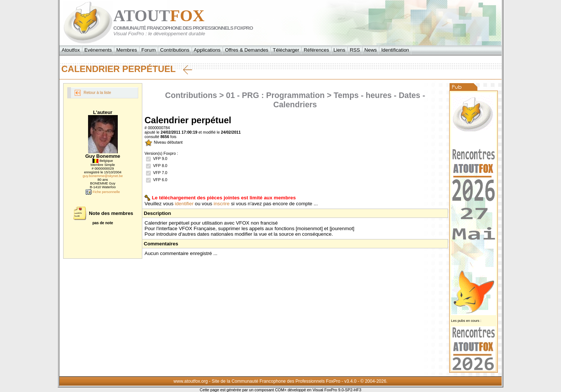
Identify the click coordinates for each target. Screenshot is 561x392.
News (371, 50)
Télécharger (286, 50)
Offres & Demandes (247, 50)
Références (316, 50)
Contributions (175, 50)
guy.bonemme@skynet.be (103, 176)
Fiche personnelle (103, 192)
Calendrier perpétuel (127, 69)
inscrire (222, 204)
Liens (340, 50)
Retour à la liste (93, 93)
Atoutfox (71, 50)
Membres (127, 50)
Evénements (98, 50)
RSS (355, 50)
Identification (395, 50)
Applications (207, 50)
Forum (149, 50)
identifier (184, 204)
